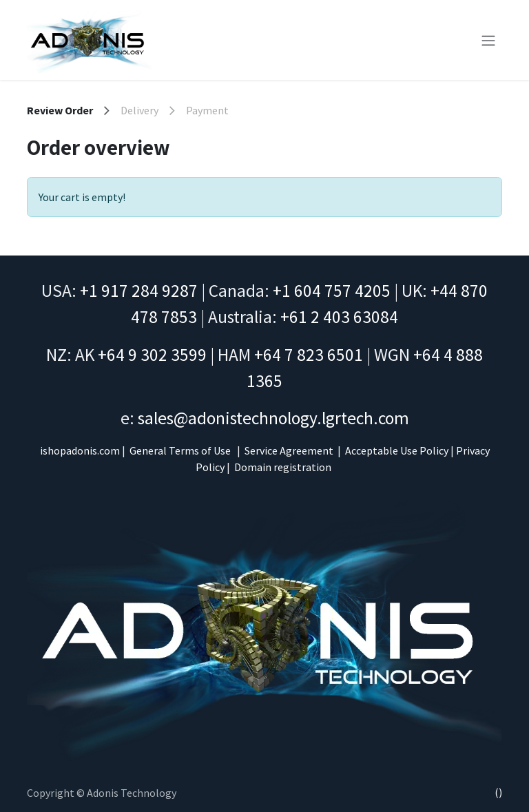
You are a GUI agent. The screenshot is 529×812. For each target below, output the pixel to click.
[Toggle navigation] (488, 40)
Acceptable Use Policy (397, 450)
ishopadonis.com (80, 450)
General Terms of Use (180, 450)
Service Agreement (289, 450)
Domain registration (283, 467)
